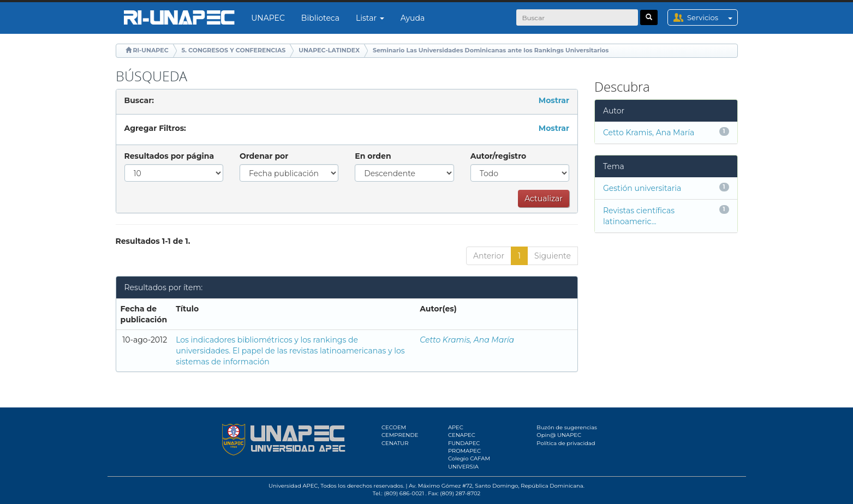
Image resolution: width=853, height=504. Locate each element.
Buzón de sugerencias (567, 427)
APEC (456, 427)
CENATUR (395, 443)
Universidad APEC (293, 486)
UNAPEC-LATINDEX (329, 50)
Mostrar (554, 100)
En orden (373, 156)
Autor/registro (499, 156)
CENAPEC (462, 435)
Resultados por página (169, 156)
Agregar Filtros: (155, 128)
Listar (370, 18)
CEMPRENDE (400, 435)
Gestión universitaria (642, 188)
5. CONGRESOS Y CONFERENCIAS (234, 50)
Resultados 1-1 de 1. (153, 241)
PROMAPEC (464, 451)
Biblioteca (320, 18)
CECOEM (394, 427)
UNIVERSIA (463, 467)
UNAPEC (268, 18)
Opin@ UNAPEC (559, 435)
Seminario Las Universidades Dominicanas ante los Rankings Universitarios (491, 50)
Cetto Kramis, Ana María (467, 340)
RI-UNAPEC (150, 50)
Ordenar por (264, 156)
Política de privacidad (566, 443)
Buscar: (139, 100)
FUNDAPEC (464, 443)
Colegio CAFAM (469, 458)
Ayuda (413, 18)
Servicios (712, 17)
